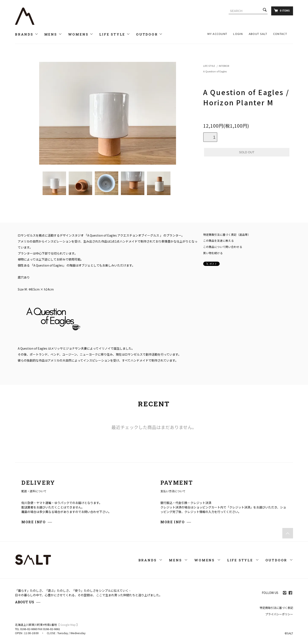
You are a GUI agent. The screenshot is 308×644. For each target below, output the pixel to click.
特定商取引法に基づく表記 (276, 608)
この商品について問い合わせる (223, 247)
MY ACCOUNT (217, 34)
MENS (53, 34)
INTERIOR (224, 66)
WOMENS (81, 34)
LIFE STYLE (115, 34)
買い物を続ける (213, 253)
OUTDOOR (149, 34)
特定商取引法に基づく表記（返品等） (227, 235)
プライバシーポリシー (279, 614)
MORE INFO (33, 522)
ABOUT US (24, 602)
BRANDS (27, 34)
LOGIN (238, 34)
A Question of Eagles (215, 71)
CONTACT (280, 34)
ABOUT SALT (258, 34)
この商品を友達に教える (218, 241)
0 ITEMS (282, 10)
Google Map (68, 625)
